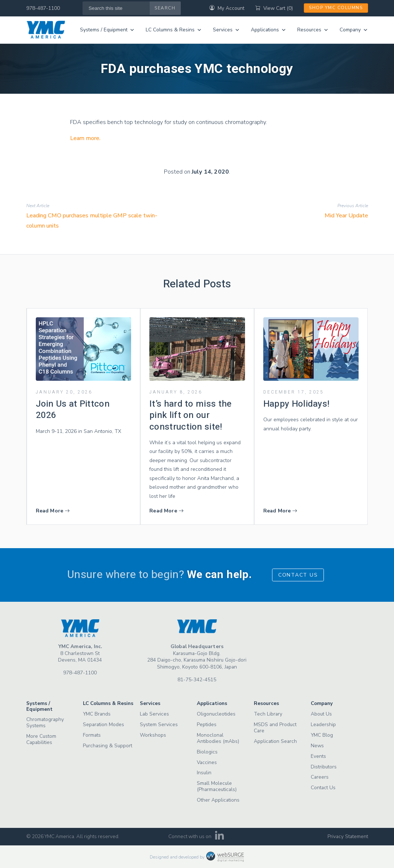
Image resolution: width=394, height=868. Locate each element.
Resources (313, 30)
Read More (53, 511)
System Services (159, 724)
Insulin (204, 773)
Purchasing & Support (108, 746)
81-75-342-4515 (197, 680)
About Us (321, 714)
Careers (320, 777)
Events (318, 756)
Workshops (153, 735)
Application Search (275, 741)
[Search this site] (116, 8)
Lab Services (154, 714)
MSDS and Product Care (275, 728)
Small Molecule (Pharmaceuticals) (217, 786)
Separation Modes (104, 724)
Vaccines (207, 762)
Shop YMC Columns (336, 8)
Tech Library (268, 714)
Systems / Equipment (107, 30)
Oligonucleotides (216, 714)
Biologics (207, 752)
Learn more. (85, 138)
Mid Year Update (346, 216)
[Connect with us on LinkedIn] (219, 838)
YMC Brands (97, 714)
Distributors (324, 767)
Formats (92, 735)
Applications (269, 30)
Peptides (207, 724)
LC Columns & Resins (174, 30)
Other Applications (218, 800)
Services (226, 30)
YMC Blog (322, 735)
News (317, 746)
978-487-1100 (43, 8)
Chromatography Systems (45, 722)
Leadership (323, 724)
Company (354, 30)
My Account (227, 8)
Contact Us (298, 575)
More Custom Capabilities (41, 739)
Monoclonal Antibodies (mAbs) (218, 738)
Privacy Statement (348, 836)
